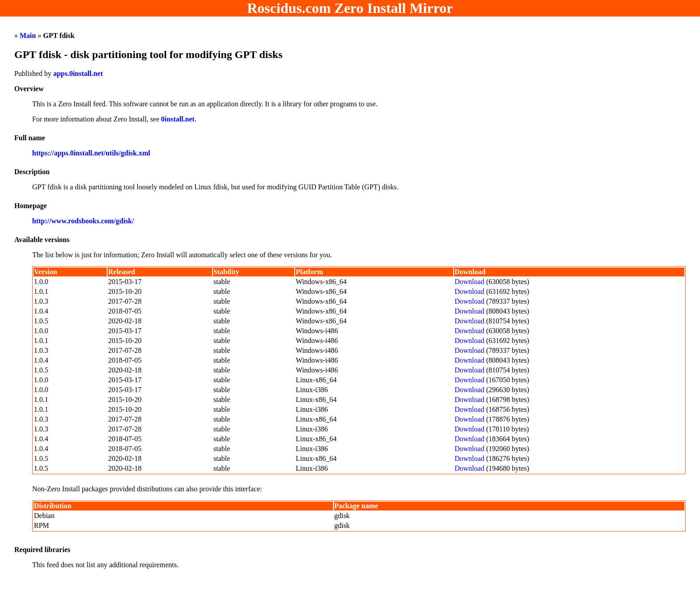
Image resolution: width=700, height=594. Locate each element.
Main (28, 36)
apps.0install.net (78, 73)
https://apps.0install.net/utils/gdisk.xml (91, 153)
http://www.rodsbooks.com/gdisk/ (83, 221)
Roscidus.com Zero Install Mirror (350, 8)
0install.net (178, 119)
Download (469, 282)
